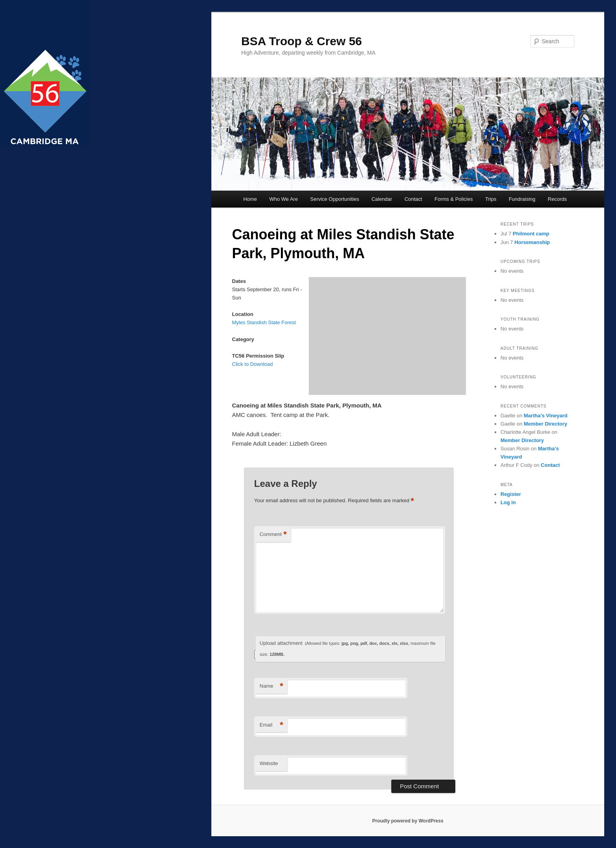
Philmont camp (531, 234)
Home (250, 199)
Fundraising (522, 199)
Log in (508, 502)
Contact (413, 199)
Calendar (382, 199)
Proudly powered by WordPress (408, 821)
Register (511, 494)
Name (271, 686)
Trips (491, 199)
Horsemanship (532, 242)
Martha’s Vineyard (545, 416)
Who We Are (283, 199)
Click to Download (253, 364)
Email (271, 725)
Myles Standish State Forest (264, 322)
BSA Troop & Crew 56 (302, 41)
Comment (273, 535)
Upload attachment (348, 649)
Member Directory (545, 424)
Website (269, 763)
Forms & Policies (454, 199)
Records (557, 199)
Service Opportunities (335, 199)
